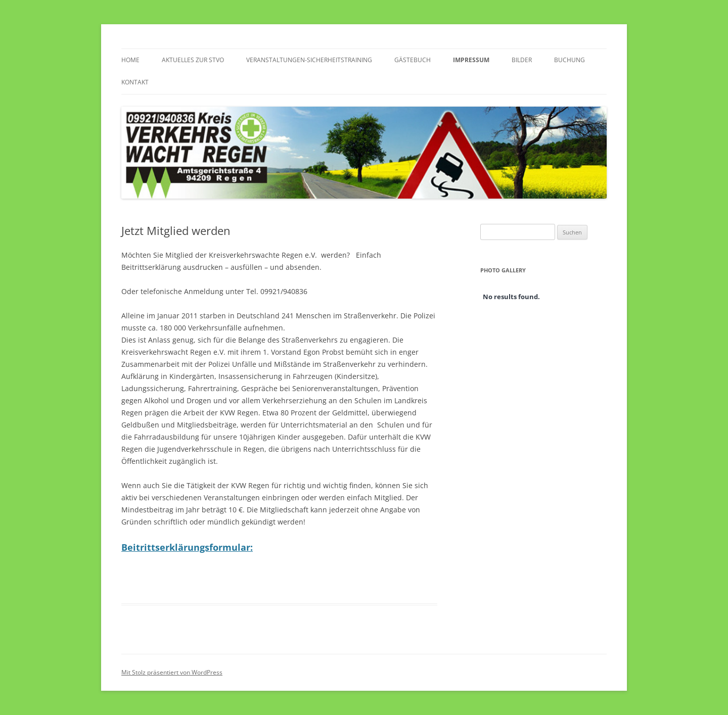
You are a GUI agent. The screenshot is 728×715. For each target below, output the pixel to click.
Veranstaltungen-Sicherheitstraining (309, 60)
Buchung (570, 60)
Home (130, 60)
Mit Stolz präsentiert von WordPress (172, 672)
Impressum (471, 60)
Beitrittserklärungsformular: (187, 547)
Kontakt (135, 82)
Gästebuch (413, 60)
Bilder (522, 60)
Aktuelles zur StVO (193, 60)
